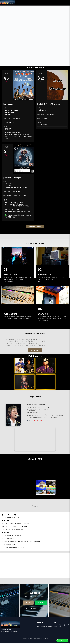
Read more (35, 350)
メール (28, 603)
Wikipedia (30, 421)
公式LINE (41, 603)
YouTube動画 (38, 421)
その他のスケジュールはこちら (35, 227)
